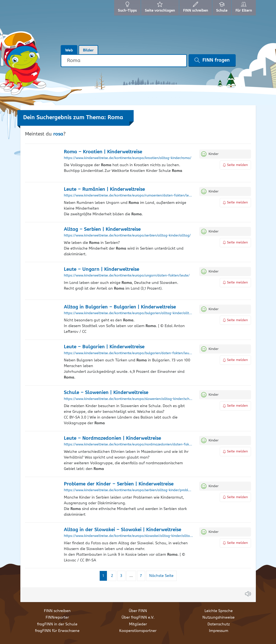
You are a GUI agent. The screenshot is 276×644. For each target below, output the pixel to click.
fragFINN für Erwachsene (57, 631)
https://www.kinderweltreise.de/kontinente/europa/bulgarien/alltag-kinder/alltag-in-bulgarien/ (128, 313)
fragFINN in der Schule (57, 624)
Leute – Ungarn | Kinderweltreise (102, 269)
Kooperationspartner (138, 631)
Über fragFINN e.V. (138, 618)
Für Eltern (244, 8)
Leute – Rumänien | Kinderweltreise (104, 189)
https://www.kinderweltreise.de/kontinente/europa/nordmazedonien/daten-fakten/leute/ (128, 445)
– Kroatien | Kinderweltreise (103, 152)
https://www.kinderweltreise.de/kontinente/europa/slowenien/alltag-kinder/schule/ (128, 399)
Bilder (88, 50)
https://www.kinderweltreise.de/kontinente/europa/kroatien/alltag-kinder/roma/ (128, 158)
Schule (221, 8)
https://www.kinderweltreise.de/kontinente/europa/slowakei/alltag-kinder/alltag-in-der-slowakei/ (128, 536)
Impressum (219, 631)
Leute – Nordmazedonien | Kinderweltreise (112, 438)
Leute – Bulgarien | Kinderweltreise (104, 347)
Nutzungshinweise (219, 618)
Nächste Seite (161, 576)
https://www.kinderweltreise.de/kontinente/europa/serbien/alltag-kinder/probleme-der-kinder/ (128, 490)
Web (69, 50)
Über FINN (138, 611)
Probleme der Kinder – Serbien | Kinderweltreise (119, 484)
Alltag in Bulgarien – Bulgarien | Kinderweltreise (120, 307)
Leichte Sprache (219, 611)
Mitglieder (138, 624)
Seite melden (235, 165)
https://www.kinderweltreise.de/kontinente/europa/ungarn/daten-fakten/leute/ (127, 276)
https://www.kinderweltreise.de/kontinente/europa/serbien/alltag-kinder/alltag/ (127, 236)
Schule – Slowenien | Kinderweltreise (106, 393)
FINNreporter (57, 618)
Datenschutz (219, 624)
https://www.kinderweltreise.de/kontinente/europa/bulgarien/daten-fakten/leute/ (128, 353)
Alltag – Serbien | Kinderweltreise (102, 229)
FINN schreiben (57, 611)
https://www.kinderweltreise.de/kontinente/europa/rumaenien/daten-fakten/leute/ (128, 196)
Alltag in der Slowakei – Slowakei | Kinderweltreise (123, 530)
